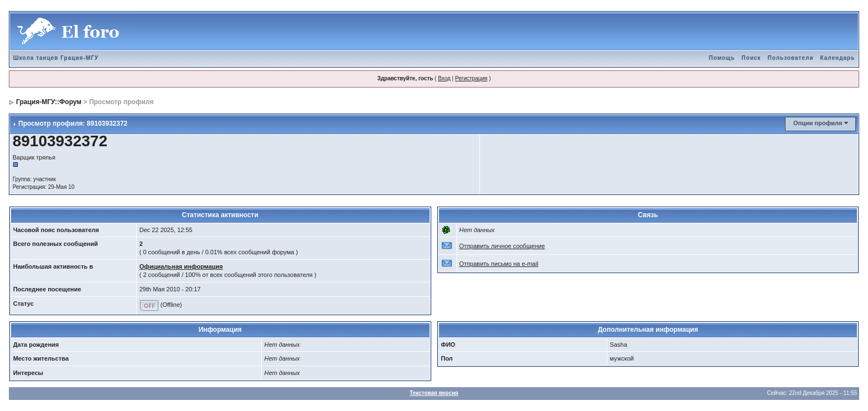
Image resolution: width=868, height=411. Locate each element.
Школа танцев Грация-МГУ (56, 58)
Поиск (751, 58)
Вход (444, 78)
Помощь (722, 58)
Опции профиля (818, 123)
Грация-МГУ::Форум (49, 102)
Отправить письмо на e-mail (499, 264)
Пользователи (791, 58)
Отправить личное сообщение (502, 246)
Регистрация (471, 78)
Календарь (838, 58)
